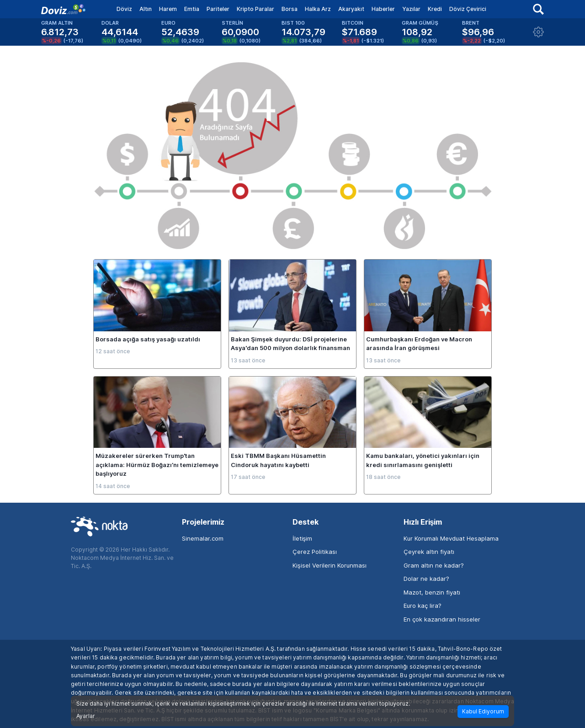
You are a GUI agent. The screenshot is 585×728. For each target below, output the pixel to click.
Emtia (192, 9)
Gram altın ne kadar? (434, 565)
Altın (146, 9)
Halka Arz (318, 9)
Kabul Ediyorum (483, 711)
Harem (168, 9)
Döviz (124, 9)
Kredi (435, 9)
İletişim (302, 538)
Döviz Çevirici (468, 9)
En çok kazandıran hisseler (442, 619)
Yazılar (411, 9)
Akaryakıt (351, 9)
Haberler (383, 9)
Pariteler (218, 9)
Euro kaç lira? (423, 606)
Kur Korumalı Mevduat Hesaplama (451, 538)
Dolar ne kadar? (426, 579)
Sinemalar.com (203, 538)
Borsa (290, 9)
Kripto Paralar (255, 9)
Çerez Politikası (315, 552)
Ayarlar (86, 716)
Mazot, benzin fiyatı (432, 592)
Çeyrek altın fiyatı (429, 552)
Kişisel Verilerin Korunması (330, 565)
